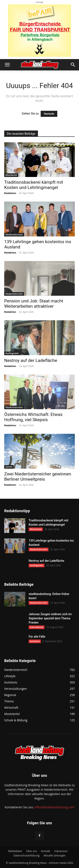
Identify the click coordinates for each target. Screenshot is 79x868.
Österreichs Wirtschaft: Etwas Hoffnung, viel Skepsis (33, 417)
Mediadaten (15, 851)
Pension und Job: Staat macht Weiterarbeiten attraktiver (34, 304)
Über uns (31, 851)
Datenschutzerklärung (27, 855)
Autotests (35, 641)
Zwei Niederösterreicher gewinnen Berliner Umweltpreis (38, 477)
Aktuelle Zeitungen (55, 855)
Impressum (61, 851)
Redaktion (10, 193)
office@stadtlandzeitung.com (54, 807)
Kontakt (46, 851)
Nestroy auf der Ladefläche (31, 360)
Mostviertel (11, 175)
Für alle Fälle (37, 637)
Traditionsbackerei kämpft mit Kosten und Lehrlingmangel (34, 185)
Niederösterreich (14, 235)
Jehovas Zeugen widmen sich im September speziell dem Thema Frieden (50, 618)
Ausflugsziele (12, 353)
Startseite (49, 114)
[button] (7, 65)
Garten (9, 467)
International (37, 627)
